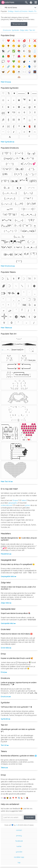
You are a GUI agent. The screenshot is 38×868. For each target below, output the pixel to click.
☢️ (7, 798)
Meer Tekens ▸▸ (6, 328)
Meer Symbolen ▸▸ (8, 142)
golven (28, 505)
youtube (19, 852)
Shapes (15, 500)
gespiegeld (13, 503)
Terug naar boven (19, 24)
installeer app (19, 857)
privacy (19, 836)
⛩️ (16, 798)
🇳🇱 (5, 798)
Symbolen (15, 30)
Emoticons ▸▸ (6, 697)
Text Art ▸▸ (5, 745)
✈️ (19, 798)
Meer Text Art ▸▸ (7, 482)
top (19, 863)
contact (19, 830)
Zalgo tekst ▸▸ (6, 603)
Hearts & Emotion (21, 11)
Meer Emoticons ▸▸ (8, 266)
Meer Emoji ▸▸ (6, 82)
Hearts (31, 11)
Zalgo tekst (24, 30)
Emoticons (7, 30)
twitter (19, 846)
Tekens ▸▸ (4, 768)
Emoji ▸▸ (4, 672)
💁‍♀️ (27, 798)
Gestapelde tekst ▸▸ (8, 623)
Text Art (32, 30)
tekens (24, 500)
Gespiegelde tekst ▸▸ (9, 576)
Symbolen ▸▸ (6, 719)
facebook (19, 841)
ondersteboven (7, 505)
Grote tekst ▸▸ (6, 648)
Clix (17, 825)
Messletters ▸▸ (6, 554)
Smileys (11, 11)
